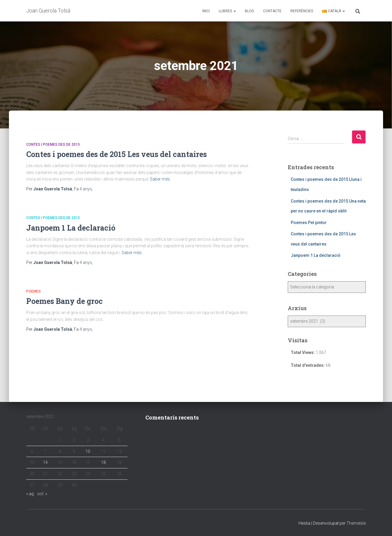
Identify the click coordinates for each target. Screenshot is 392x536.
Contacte (272, 11)
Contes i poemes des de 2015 (53, 145)
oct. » (42, 494)
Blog (249, 11)
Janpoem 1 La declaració (71, 228)
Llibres (227, 11)
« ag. (30, 494)
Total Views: (303, 352)
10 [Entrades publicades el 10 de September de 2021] (88, 451)
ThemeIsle (356, 523)
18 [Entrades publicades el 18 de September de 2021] (103, 462)
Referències (302, 11)
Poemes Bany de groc (64, 301)
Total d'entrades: (308, 365)
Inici (206, 11)
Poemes (34, 291)
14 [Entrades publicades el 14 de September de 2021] (45, 462)
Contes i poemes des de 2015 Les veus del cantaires (116, 154)
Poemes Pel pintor (309, 223)
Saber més (160, 179)
